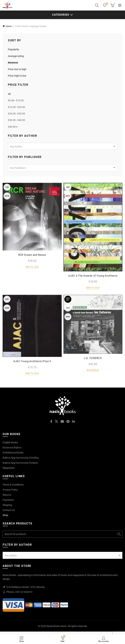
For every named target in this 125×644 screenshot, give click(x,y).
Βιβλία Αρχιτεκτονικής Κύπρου (20, 463)
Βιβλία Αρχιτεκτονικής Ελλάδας (21, 458)
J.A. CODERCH (93, 358)
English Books (10, 442)
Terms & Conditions (13, 485)
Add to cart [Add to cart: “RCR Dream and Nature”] (32, 267)
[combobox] (62, 146)
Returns (7, 495)
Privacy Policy (10, 490)
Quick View (59, 192)
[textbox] (62, 147)
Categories (61, 15)
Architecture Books (13, 453)
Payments (8, 500)
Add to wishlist (59, 186)
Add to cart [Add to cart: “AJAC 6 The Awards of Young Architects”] (93, 288)
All (9, 94)
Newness (13, 63)
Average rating (16, 56)
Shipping (7, 505)
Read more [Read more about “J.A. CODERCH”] (93, 370)
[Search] (97, 5)
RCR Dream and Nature (32, 255)
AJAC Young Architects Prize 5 (32, 361)
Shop (5, 515)
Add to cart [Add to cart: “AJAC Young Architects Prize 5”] (32, 373)
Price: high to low (17, 76)
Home (9, 26)
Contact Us (9, 510)
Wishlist (107, 4)
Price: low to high (17, 69)
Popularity (13, 49)
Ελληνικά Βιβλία (12, 448)
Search (119, 534)
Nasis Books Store (57, 626)
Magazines (9, 468)
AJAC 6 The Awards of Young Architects (93, 276)
